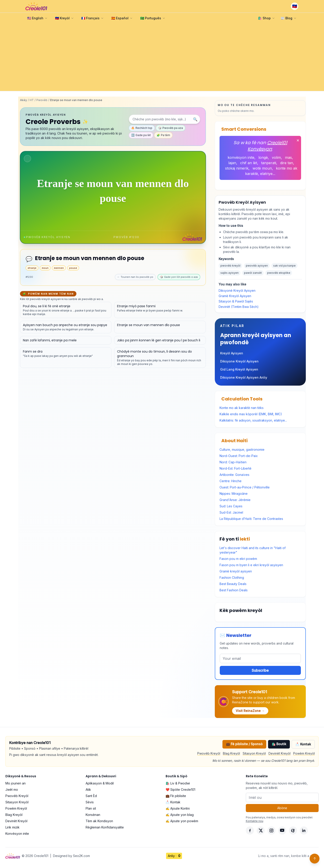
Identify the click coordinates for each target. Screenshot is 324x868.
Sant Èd (91, 796)
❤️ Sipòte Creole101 (180, 790)
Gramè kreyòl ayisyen (236, 571)
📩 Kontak (303, 744)
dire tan (287, 163)
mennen (59, 268)
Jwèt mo (12, 790)
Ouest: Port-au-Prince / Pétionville (245, 487)
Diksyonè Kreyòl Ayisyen (237, 290)
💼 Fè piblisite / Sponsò (244, 744)
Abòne (282, 808)
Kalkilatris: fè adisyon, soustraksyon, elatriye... (253, 420)
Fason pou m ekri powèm (238, 559)
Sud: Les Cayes (231, 506)
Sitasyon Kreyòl (254, 753)
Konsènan (93, 815)
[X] (261, 830)
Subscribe (260, 670)
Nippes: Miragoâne (234, 494)
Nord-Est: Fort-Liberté (235, 468)
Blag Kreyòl (231, 753)
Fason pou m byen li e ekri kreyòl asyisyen (251, 565)
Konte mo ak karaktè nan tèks (242, 408)
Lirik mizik (12, 827)
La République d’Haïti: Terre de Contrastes (251, 519)
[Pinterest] (293, 830)
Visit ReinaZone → (250, 711)
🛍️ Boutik (279, 744)
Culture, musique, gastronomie (242, 449)
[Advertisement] (162, 57)
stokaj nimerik (237, 168)
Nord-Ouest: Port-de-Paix (239, 456)
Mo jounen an (16, 783)
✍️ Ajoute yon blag (180, 815)
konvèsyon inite (241, 157)
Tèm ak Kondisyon (99, 821)
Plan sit (91, 808)
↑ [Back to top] (315, 859)
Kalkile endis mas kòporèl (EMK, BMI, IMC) (251, 414)
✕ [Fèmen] (298, 140)
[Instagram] (271, 830)
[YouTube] (282, 830)
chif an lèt (249, 163)
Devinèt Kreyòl (280, 753)
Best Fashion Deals (234, 590)
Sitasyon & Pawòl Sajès (236, 301)
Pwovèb (42, 100)
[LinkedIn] (304, 830)
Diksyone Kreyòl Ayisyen (239, 361)
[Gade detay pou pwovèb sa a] (66, 310)
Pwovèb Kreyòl (209, 753)
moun (45, 268)
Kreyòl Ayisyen (232, 353)
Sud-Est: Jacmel (231, 512)
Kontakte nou (255, 821)
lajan (232, 163)
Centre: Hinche (231, 481)
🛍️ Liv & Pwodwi (178, 783)
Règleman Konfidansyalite (105, 827)
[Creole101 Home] (36, 6)
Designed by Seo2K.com (71, 856)
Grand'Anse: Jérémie (235, 500)
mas (288, 157)
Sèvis (90, 802)
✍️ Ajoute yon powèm (182, 821)
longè (263, 157)
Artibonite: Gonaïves (234, 475)
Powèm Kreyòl (304, 753)
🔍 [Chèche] (195, 119)
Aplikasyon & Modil (100, 783)
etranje (32, 268)
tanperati (269, 163)
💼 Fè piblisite (176, 796)
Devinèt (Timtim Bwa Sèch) (239, 307)
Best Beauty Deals (233, 584)
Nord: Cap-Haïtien (233, 462)
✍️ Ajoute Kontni (178, 808)
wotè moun (262, 168)
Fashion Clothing (232, 578)
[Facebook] (250, 830)
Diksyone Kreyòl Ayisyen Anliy (244, 377)
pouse (73, 268)
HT (32, 100)
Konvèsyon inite (17, 834)
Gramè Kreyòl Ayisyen (235, 296)
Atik (88, 790)
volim (276, 157)
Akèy (23, 100)
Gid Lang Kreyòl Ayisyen (239, 369)
